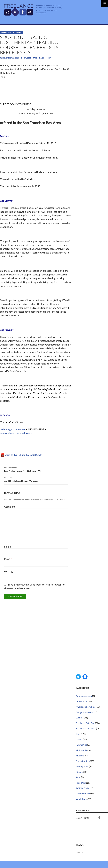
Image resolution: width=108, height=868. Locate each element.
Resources (81, 783)
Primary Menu (105, 3)
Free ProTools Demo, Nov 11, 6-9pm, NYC (36, 469)
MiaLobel (27, 58)
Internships (81, 745)
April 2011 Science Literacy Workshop (36, 479)
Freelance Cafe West (12, 32)
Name (8, 547)
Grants (79, 739)
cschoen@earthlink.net (13, 429)
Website (9, 572)
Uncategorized (83, 794)
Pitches (79, 772)
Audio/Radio (82, 701)
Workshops (81, 799)
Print (78, 777)
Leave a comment (43, 58)
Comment (10, 507)
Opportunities (83, 761)
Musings (80, 756)
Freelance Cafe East (85, 723)
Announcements (84, 696)
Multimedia (81, 750)
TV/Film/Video (83, 788)
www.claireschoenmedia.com (16, 433)
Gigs (78, 734)
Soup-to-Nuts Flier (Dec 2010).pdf (21, 455)
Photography (82, 766)
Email (8, 559)
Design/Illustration (85, 712)
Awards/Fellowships (86, 707)
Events (79, 718)
